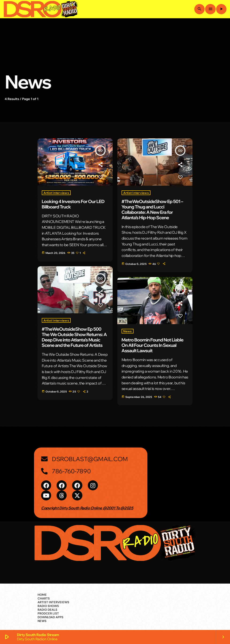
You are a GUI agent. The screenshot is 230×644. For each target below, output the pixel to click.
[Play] (221, 9)
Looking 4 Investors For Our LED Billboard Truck (73, 204)
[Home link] (41, 9)
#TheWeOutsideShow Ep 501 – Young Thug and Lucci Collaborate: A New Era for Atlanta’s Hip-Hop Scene (152, 209)
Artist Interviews (56, 193)
